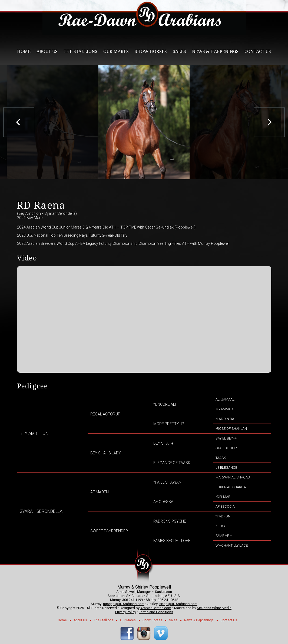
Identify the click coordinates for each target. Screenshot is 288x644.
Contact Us (258, 52)
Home (24, 52)
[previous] (19, 122)
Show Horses (151, 52)
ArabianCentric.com (156, 608)
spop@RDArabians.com (178, 604)
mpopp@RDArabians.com (124, 604)
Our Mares (116, 52)
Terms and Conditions (156, 612)
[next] (269, 122)
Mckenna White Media (214, 608)
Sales (179, 52)
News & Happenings (215, 52)
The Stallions (80, 52)
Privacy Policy (126, 612)
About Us (47, 52)
